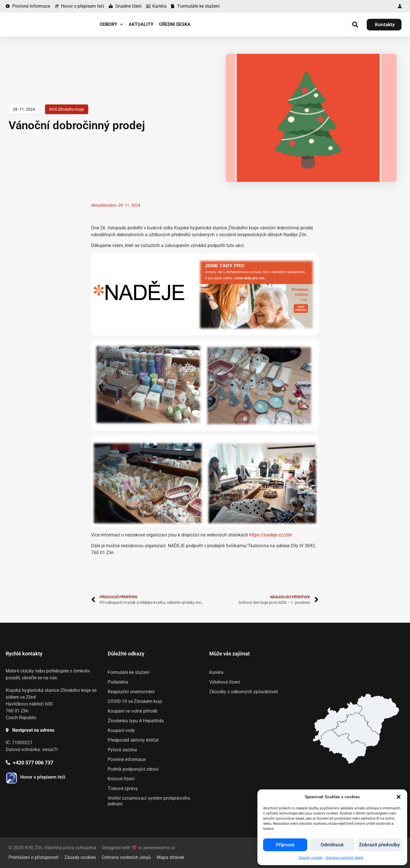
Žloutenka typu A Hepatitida (136, 721)
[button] (399, 797)
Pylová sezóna (122, 750)
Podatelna (118, 682)
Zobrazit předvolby (379, 845)
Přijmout (285, 845)
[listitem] (343, 747)
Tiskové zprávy (123, 788)
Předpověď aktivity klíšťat (133, 740)
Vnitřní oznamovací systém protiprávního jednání (149, 801)
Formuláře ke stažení (129, 672)
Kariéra (216, 672)
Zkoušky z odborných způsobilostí (244, 692)
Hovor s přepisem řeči (43, 777)
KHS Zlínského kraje (67, 109)
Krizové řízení (121, 779)
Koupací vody (121, 730)
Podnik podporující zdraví (133, 769)
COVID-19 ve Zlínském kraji (135, 701)
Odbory (111, 24)
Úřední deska (175, 24)
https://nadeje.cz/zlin (271, 535)
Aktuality (141, 24)
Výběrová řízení (225, 682)
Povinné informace (127, 759)
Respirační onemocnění (131, 692)
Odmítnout (332, 845)
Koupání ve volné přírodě (132, 711)
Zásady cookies (311, 858)
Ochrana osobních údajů (344, 858)
